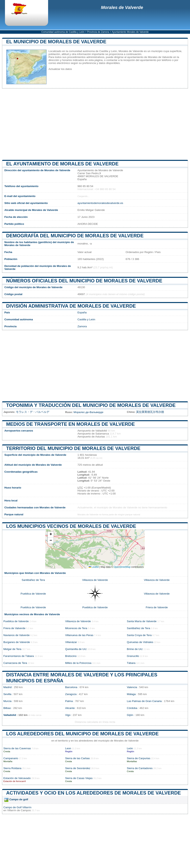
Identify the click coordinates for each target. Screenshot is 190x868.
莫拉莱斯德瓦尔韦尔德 (150, 412)
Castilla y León (86, 319)
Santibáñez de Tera (33, 580)
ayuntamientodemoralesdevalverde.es (100, 203)
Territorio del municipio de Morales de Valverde (73, 448)
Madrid (8, 687)
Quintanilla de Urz (76, 649)
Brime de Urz (135, 649)
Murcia (7, 701)
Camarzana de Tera (15, 663)
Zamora (82, 326)
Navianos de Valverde (16, 635)
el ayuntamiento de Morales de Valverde (62, 164)
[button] (51, 535)
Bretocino (71, 656)
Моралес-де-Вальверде (88, 412)
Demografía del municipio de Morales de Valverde (75, 236)
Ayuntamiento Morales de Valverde (130, 32)
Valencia (132, 687)
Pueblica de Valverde (33, 594)
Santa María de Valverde (142, 621)
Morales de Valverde (122, 7)
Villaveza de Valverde (95, 580)
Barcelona (71, 687)
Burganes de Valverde (17, 642)
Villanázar (71, 642)
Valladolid (10, 715)
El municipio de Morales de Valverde (56, 42)
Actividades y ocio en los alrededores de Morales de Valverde (94, 793)
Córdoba (132, 708)
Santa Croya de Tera (139, 635)
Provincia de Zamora (98, 32)
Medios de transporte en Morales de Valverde (70, 424)
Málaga (131, 694)
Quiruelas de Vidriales (140, 642)
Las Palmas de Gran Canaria (144, 701)
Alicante (70, 708)
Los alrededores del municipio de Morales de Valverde (82, 734)
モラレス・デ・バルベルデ (33, 412)
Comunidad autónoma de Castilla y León (63, 32)
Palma (69, 701)
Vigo (68, 715)
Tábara (131, 663)
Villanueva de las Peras (79, 635)
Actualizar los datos (60, 69)
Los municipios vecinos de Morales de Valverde (71, 526)
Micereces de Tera (76, 628)
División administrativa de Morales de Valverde (71, 306)
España (82, 312)
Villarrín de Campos (19, 810)
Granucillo (133, 656)
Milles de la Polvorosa (78, 663)
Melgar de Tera (12, 649)
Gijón (130, 715)
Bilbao (7, 708)
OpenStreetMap (122, 567)
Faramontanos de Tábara (19, 656)
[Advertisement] (95, 124)
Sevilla (7, 694)
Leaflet (94, 567)
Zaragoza (71, 694)
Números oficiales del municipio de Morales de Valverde (84, 281)
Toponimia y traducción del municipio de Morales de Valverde (91, 405)
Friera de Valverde (157, 607)
